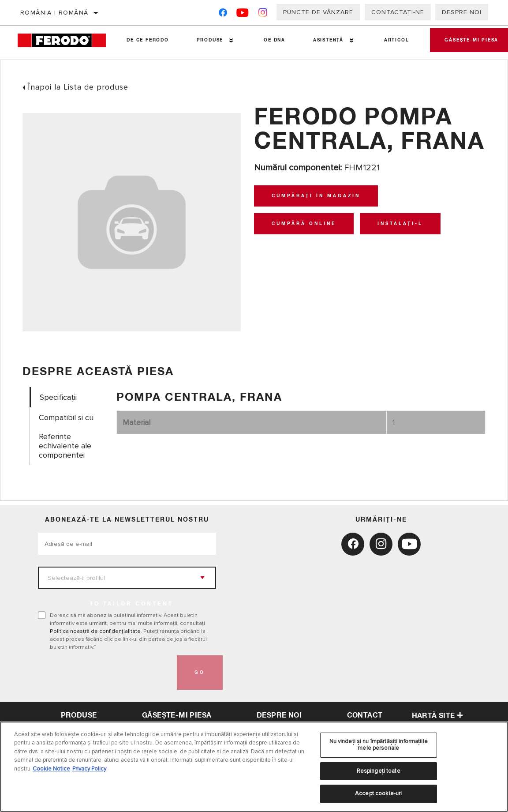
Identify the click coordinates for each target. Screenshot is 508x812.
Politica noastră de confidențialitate (95, 631)
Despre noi (462, 12)
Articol (392, 40)
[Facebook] (223, 14)
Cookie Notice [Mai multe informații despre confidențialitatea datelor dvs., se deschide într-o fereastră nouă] (51, 769)
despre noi (279, 715)
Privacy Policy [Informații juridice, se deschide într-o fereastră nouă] (89, 769)
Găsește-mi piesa (177, 715)
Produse (208, 40)
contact (365, 715)
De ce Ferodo (147, 40)
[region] (254, 767)
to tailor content (131, 604)
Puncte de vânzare (318, 12)
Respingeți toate (379, 771)
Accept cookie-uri (378, 793)
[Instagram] (263, 14)
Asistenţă (325, 40)
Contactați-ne (398, 12)
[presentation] (105, 673)
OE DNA (272, 40)
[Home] (65, 40)
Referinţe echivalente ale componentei (65, 446)
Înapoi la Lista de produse (78, 87)
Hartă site (438, 716)
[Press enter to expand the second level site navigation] (230, 40)
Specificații (58, 397)
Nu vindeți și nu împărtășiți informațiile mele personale (379, 745)
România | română (54, 13)
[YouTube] (243, 14)
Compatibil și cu (66, 418)
